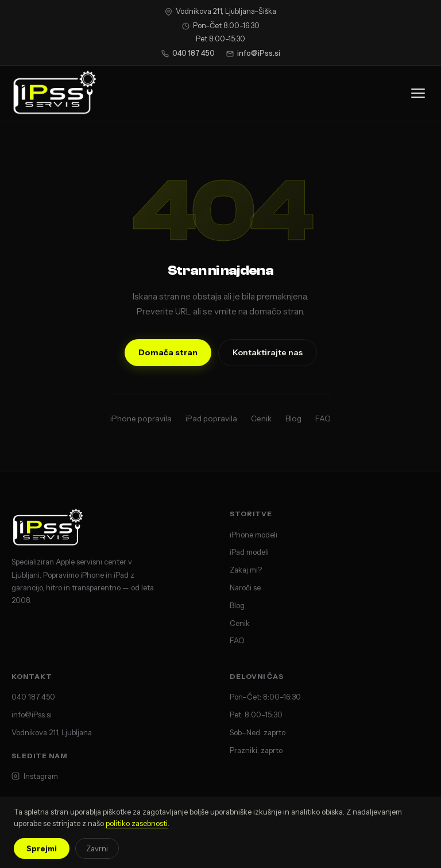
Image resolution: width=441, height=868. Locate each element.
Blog (293, 418)
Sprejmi (42, 848)
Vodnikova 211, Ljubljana (52, 732)
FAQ (323, 418)
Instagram (35, 776)
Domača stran (168, 352)
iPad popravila (211, 418)
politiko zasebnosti (137, 823)
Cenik (261, 418)
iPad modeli (249, 552)
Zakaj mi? (246, 570)
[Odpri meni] (418, 93)
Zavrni (97, 848)
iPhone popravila (141, 418)
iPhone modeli (254, 535)
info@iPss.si (253, 53)
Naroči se (245, 587)
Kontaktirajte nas (268, 352)
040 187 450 (188, 53)
